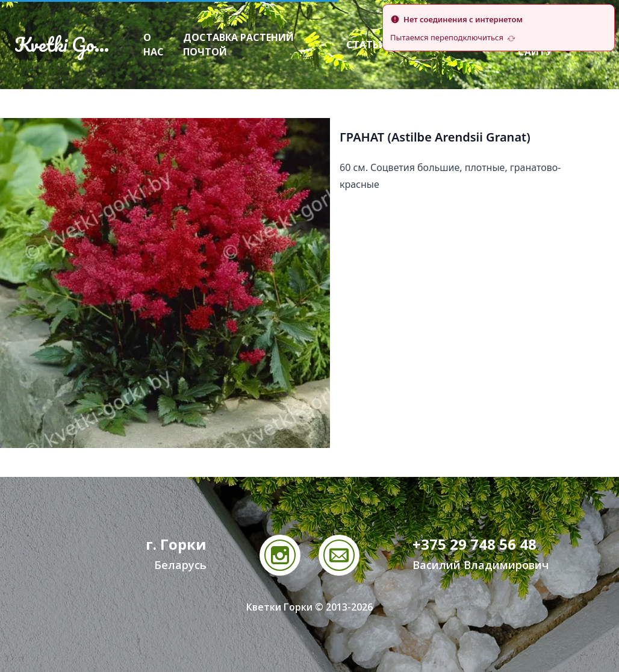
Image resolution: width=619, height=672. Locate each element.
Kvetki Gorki (65, 45)
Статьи (366, 45)
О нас (154, 45)
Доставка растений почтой (238, 45)
